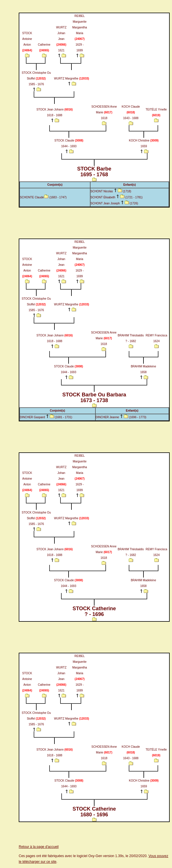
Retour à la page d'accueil (39, 847)
